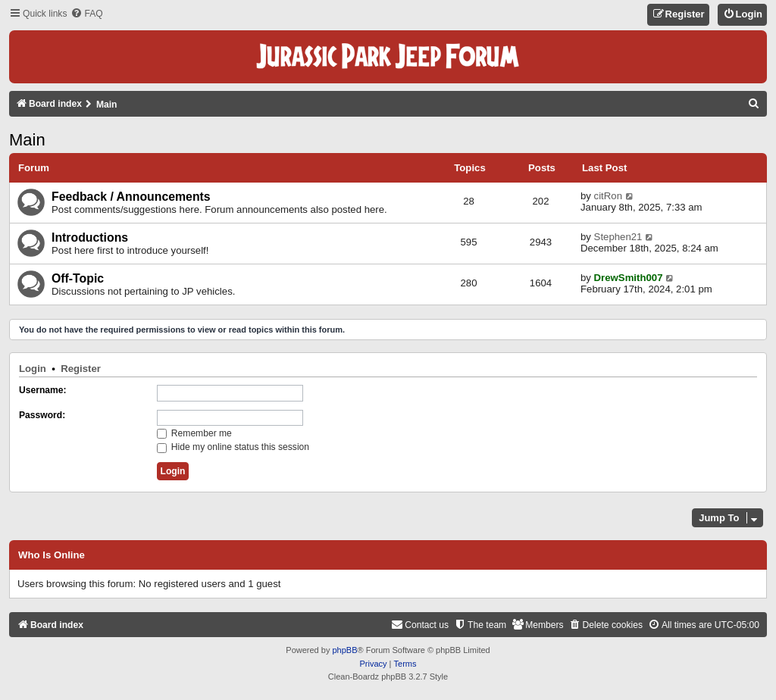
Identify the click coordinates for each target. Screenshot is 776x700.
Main (27, 140)
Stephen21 (618, 237)
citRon (608, 196)
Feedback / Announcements (131, 197)
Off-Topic (78, 278)
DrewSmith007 (629, 278)
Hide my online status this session (233, 447)
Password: (42, 415)
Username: (43, 390)
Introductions (90, 237)
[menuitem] (86, 14)
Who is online (52, 555)
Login (33, 369)
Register (81, 369)
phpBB (344, 650)
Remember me (194, 433)
